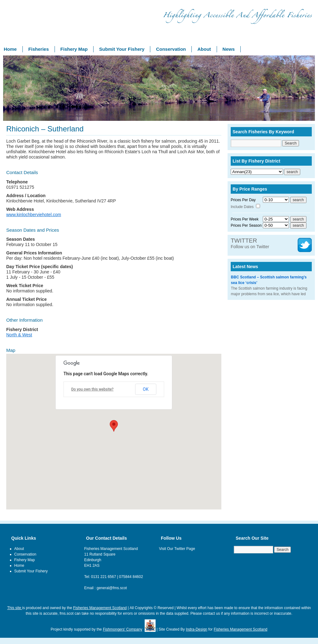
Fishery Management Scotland (31, 25)
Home (10, 49)
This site (15, 608)
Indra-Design (197, 629)
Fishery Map (74, 49)
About (204, 49)
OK (146, 389)
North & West (19, 335)
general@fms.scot (112, 588)
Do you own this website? (93, 389)
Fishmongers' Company (123, 629)
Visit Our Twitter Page (177, 549)
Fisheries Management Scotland (100, 608)
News (229, 49)
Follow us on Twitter (250, 244)
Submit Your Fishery (122, 49)
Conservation (171, 49)
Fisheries (39, 49)
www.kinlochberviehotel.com (34, 215)
